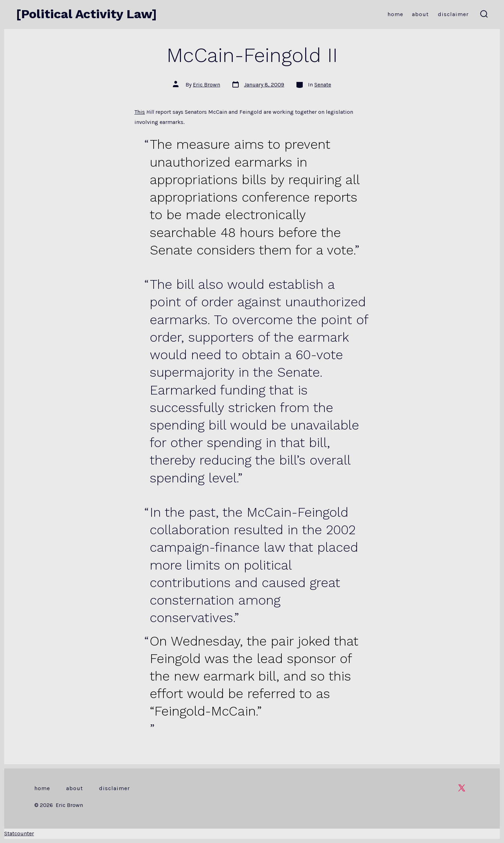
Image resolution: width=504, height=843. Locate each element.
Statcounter (19, 833)
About (420, 14)
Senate (323, 85)
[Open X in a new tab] (462, 788)
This (140, 112)
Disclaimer (453, 14)
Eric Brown (206, 85)
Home (395, 14)
